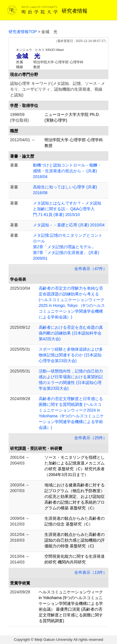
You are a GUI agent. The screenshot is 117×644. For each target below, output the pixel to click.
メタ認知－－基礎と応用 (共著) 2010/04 (69, 225)
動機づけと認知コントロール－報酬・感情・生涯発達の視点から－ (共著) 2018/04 (67, 171)
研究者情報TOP (23, 32)
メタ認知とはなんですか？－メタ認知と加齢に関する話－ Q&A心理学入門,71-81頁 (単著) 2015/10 (67, 209)
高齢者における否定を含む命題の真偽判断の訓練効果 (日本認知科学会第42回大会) (71, 333)
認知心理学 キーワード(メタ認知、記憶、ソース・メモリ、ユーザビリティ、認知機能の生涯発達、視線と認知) (57, 89)
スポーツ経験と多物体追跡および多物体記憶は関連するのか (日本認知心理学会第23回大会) (71, 355)
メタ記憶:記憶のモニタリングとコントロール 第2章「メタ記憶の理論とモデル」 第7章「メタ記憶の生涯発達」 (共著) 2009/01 (68, 247)
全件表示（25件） (91, 438)
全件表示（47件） (91, 269)
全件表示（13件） (91, 572)
